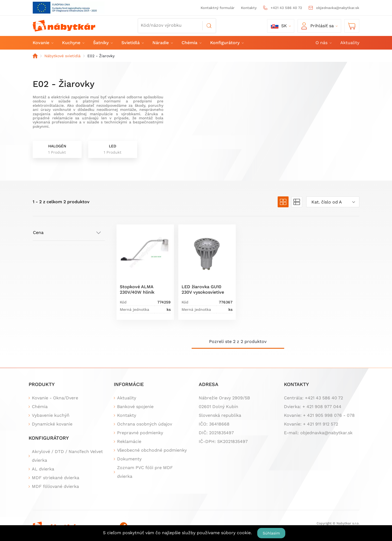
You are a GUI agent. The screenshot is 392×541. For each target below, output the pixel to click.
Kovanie (43, 43)
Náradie (162, 43)
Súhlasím (271, 533)
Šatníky (103, 43)
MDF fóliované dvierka (55, 486)
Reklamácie (129, 441)
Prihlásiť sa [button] (318, 26)
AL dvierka (43, 469)
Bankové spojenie (135, 407)
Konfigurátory (227, 43)
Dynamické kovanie (52, 424)
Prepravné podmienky (140, 433)
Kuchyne (73, 43)
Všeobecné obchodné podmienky (152, 450)
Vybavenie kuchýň (51, 415)
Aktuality (350, 43)
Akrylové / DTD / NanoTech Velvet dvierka (67, 456)
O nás (323, 43)
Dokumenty (129, 459)
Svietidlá (132, 43)
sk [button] (279, 26)
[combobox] (333, 202)
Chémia (191, 43)
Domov (35, 56)
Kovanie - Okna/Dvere (55, 398)
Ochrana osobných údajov (145, 424)
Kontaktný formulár (218, 8)
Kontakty (249, 8)
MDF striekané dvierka (56, 478)
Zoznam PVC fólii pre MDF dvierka (145, 472)
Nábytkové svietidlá (62, 56)
